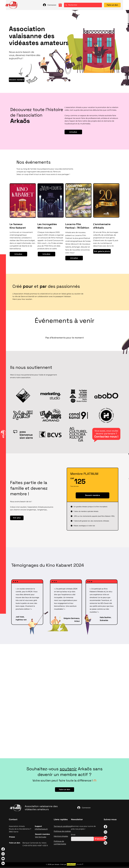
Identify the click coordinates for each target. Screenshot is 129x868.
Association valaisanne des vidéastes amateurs (41, 808)
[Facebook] (3, 849)
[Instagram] (3, 854)
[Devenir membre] (17, 80)
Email (73, 835)
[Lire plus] (73, 132)
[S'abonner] (100, 839)
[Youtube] (3, 859)
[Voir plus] (17, 518)
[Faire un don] (112, 5)
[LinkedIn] (3, 863)
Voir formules (41, 837)
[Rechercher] (83, 5)
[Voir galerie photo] (102, 251)
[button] (3, 5)
